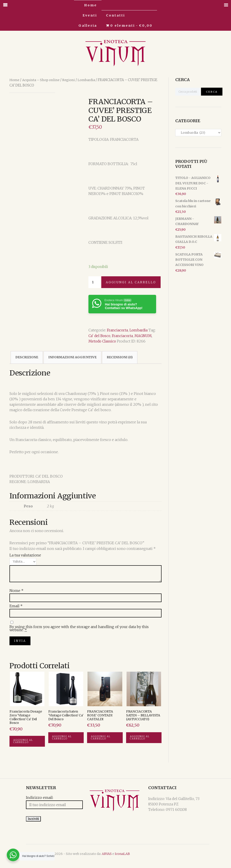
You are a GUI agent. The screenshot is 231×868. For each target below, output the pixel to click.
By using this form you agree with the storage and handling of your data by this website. (79, 627)
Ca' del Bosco (100, 335)
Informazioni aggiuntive (72, 357)
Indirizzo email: (23, 800)
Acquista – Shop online (41, 80)
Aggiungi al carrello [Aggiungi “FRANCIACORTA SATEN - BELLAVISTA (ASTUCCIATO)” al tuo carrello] (140, 739)
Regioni (68, 80)
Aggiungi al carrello (131, 282)
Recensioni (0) (120, 357)
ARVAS (90, 859)
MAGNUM (145, 335)
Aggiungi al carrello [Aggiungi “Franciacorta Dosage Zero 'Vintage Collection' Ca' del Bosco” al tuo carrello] (23, 743)
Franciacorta (118, 330)
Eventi (90, 15)
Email (16, 606)
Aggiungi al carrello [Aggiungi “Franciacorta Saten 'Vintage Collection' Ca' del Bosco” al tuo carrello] (62, 739)
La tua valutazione (25, 555)
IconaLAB (106, 859)
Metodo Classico (103, 341)
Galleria (88, 26)
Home (91, 5)
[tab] (27, 357)
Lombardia (86, 80)
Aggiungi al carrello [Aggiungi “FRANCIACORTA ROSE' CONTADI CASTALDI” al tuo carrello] (101, 739)
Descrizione (27, 357)
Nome (16, 590)
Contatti (115, 15)
